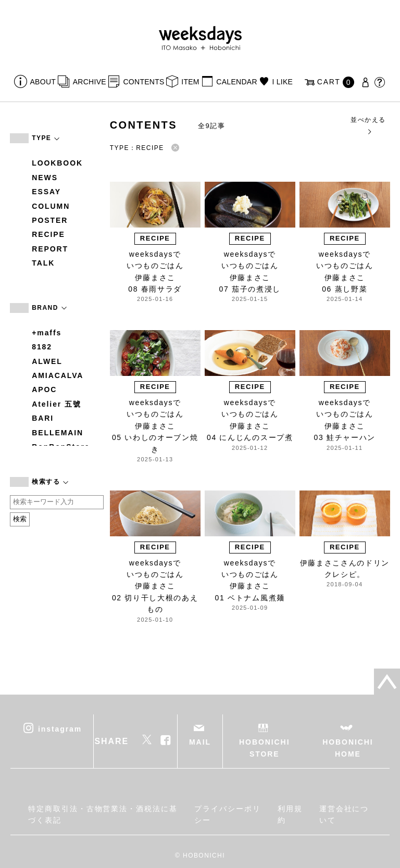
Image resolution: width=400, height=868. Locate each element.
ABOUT (43, 82)
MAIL (200, 742)
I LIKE (282, 82)
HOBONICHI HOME (348, 748)
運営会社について (344, 814)
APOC (44, 389)
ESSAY (46, 192)
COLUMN (51, 206)
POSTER (50, 220)
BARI (43, 418)
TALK (43, 263)
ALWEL (47, 361)
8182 (42, 347)
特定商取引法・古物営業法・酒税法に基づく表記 (103, 814)
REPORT (50, 249)
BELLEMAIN (58, 433)
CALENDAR (236, 82)
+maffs (47, 333)
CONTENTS (143, 82)
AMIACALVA (58, 375)
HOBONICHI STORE (264, 748)
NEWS (45, 178)
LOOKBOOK (57, 163)
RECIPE (48, 234)
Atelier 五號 (57, 404)
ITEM (190, 82)
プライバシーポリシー (227, 814)
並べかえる (368, 125)
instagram (60, 729)
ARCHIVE (90, 82)
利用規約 (290, 814)
